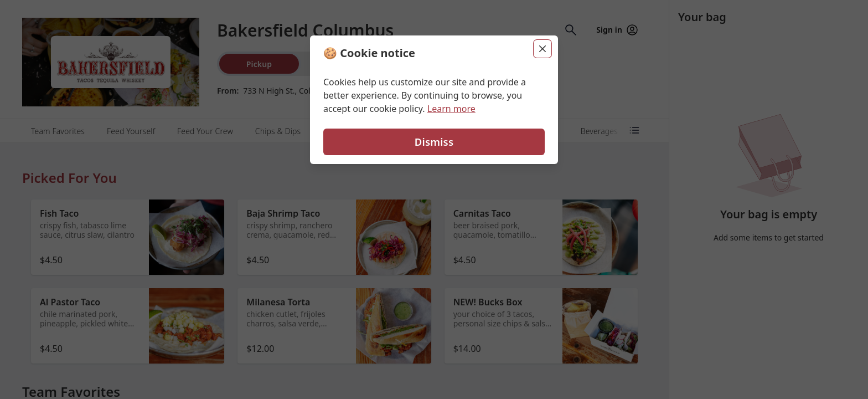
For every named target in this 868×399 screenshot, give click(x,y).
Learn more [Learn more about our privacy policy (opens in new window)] (451, 109)
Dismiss (434, 142)
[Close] (542, 49)
